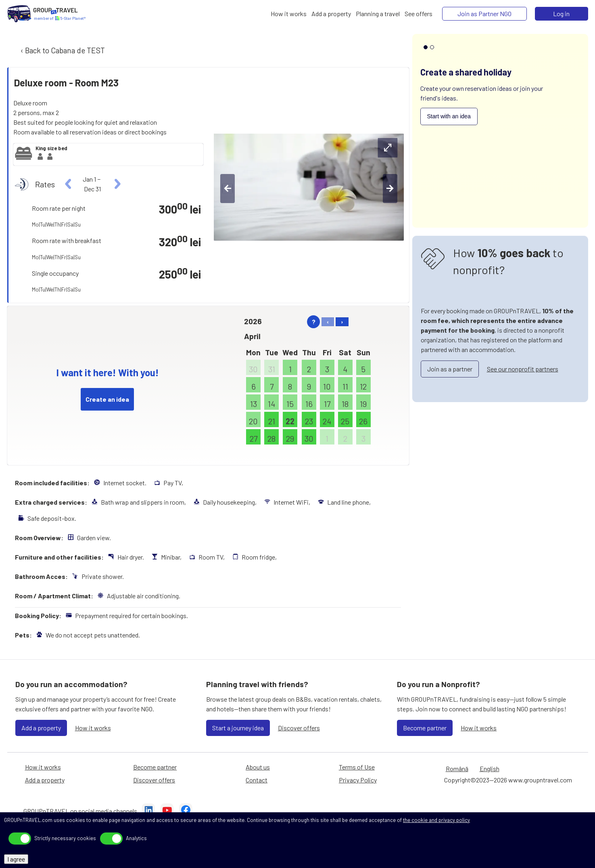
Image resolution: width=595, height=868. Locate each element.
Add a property (41, 728)
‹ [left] (328, 322)
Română (457, 768)
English (490, 768)
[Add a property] (331, 14)
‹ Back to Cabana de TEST (62, 50)
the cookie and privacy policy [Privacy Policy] (436, 820)
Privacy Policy (358, 780)
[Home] (19, 14)
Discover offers (299, 728)
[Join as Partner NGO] (484, 14)
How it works (93, 728)
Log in (561, 14)
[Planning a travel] (378, 14)
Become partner (425, 728)
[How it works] (289, 14)
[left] (68, 184)
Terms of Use (357, 767)
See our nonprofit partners (523, 369)
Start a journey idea (238, 728)
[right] (116, 184)
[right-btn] (390, 189)
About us (258, 767)
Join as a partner (450, 369)
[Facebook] (186, 811)
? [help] (314, 322)
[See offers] (419, 14)
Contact (257, 780)
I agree (16, 859)
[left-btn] (228, 189)
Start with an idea (449, 116)
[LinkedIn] (148, 811)
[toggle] (20, 839)
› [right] (342, 322)
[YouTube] (167, 811)
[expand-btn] (388, 148)
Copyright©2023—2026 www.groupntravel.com (508, 780)
